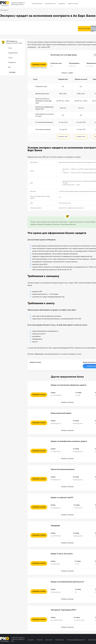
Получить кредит (76, 28)
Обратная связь (60, 631)
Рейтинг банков (37, 4)
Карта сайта (49, 631)
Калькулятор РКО (50, 4)
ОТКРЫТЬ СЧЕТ (63, 137)
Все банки (12, 72)
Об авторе (40, 631)
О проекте (31, 631)
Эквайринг (62, 4)
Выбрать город (73, 4)
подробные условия (39, 65)
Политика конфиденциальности (76, 631)
